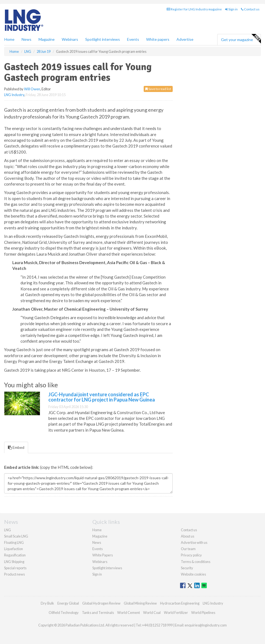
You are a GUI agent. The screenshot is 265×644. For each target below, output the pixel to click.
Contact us (250, 9)
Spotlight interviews (103, 39)
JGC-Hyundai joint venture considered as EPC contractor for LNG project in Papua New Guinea (102, 397)
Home (9, 39)
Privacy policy (191, 555)
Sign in (231, 9)
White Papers (103, 555)
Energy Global (68, 603)
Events (133, 39)
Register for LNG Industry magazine (194, 9)
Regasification (15, 555)
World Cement (129, 613)
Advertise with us (194, 542)
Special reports (15, 568)
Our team (188, 549)
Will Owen (32, 89)
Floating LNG (14, 542)
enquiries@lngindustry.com (206, 625)
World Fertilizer (176, 613)
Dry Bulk (47, 603)
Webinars (70, 39)
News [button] (26, 39)
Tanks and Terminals (98, 613)
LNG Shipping (14, 562)
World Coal (152, 613)
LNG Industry (14, 95)
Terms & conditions (196, 562)
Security (187, 568)
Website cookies (193, 574)
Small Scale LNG (16, 536)
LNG (8, 530)
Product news (14, 574)
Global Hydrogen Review (101, 603)
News (97, 542)
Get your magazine (241, 39)
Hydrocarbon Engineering (180, 603)
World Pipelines (203, 613)
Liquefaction (14, 549)
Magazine (47, 39)
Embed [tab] (16, 447)
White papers (158, 39)
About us (188, 536)
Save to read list (158, 89)
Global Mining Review (140, 603)
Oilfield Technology (64, 613)
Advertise (185, 39)
